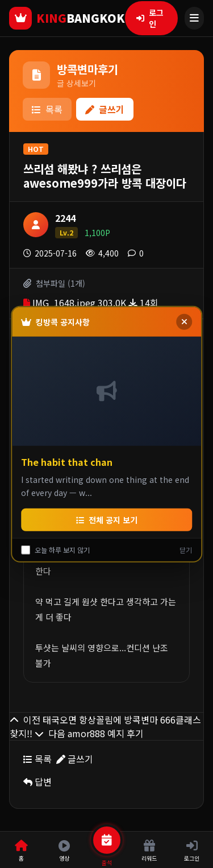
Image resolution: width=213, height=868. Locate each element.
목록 (47, 109)
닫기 (186, 549)
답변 (37, 782)
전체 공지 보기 (107, 519)
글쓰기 (105, 109)
